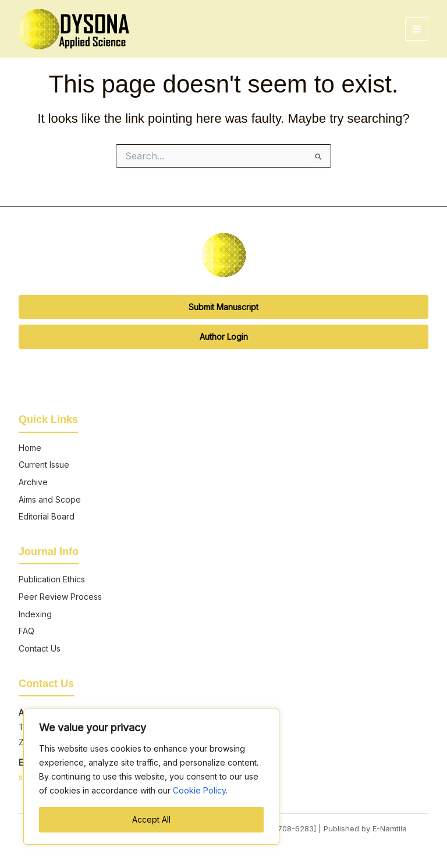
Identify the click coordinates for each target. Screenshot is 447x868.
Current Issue (44, 465)
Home (30, 448)
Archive (33, 482)
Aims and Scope (50, 499)
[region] (151, 777)
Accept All (151, 819)
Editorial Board (47, 516)
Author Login (224, 337)
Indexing (35, 614)
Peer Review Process (60, 597)
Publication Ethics (52, 579)
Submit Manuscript (223, 307)
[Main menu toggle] (417, 29)
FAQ (26, 631)
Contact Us (40, 648)
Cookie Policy (199, 790)
